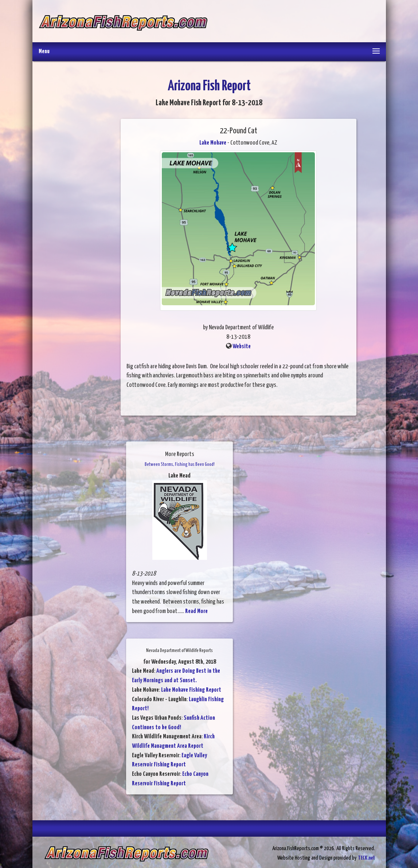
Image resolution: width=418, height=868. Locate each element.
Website (242, 347)
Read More (196, 611)
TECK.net (366, 858)
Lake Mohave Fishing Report (191, 690)
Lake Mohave (213, 143)
